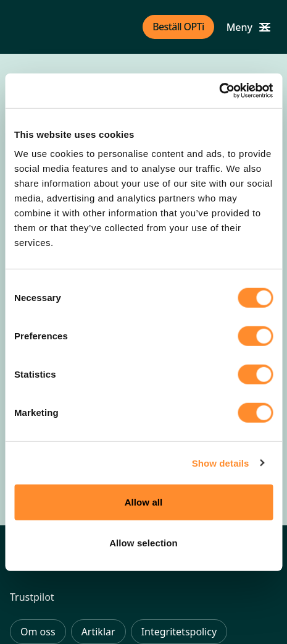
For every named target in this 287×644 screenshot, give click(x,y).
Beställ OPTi (178, 27)
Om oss (38, 632)
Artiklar (98, 632)
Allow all (144, 502)
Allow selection (143, 542)
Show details (221, 463)
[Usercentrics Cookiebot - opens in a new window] (219, 91)
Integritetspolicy (179, 632)
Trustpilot (32, 597)
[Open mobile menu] (249, 27)
